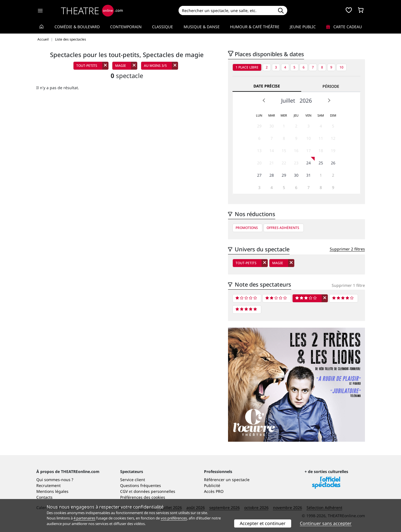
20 (259, 163)
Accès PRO (214, 491)
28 (272, 175)
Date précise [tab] (267, 86)
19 (333, 151)
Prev (264, 100)
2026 (306, 101)
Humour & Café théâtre (255, 27)
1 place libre (247, 67)
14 (272, 151)
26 (333, 163)
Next (329, 100)
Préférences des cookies (143, 497)
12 (333, 138)
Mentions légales (52, 491)
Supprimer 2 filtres (347, 249)
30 (272, 126)
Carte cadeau (344, 27)
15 (284, 151)
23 (296, 163)
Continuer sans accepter (326, 523)
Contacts (44, 497)
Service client (133, 480)
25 (321, 163)
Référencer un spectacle (227, 480)
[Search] (226, 10)
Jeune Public (303, 27)
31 (309, 175)
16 (296, 151)
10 (341, 67)
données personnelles (154, 491)
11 (321, 138)
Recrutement (48, 485)
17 (309, 151)
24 (309, 163)
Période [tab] (331, 86)
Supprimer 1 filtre (348, 285)
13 (259, 151)
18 (321, 151)
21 (272, 163)
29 (259, 126)
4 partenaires (84, 518)
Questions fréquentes (141, 485)
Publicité (212, 485)
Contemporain (126, 27)
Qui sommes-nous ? (55, 480)
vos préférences (174, 518)
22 (284, 163)
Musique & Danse (202, 27)
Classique (162, 27)
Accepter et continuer (263, 523)
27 (259, 175)
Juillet (288, 101)
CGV (124, 491)
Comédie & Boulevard (77, 27)
